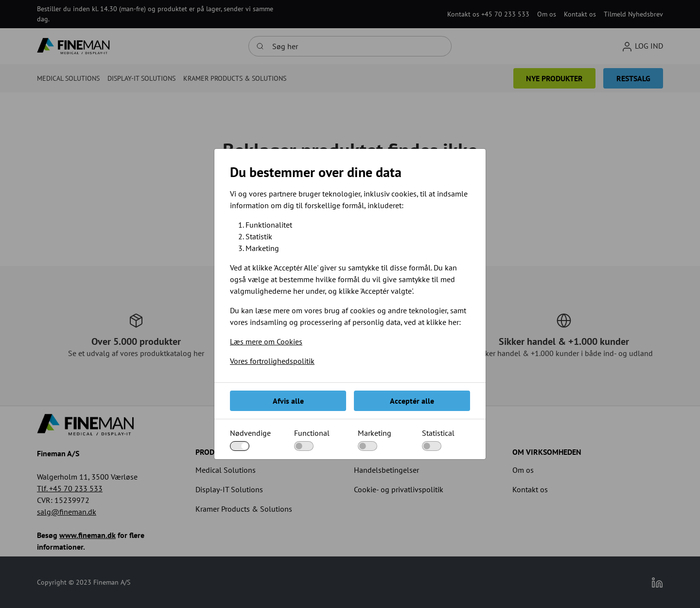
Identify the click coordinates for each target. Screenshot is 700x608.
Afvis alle (288, 401)
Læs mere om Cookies (266, 341)
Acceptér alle (412, 401)
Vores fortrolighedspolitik (272, 361)
